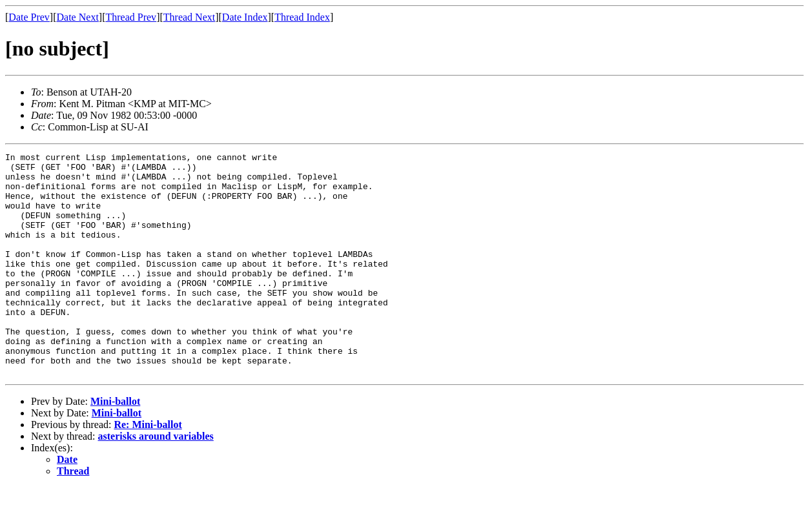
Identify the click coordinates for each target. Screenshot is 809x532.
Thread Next (189, 17)
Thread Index (302, 17)
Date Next (78, 17)
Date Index (245, 17)
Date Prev (29, 17)
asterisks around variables (156, 481)
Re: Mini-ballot (148, 469)
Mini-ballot (115, 446)
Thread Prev (131, 17)
